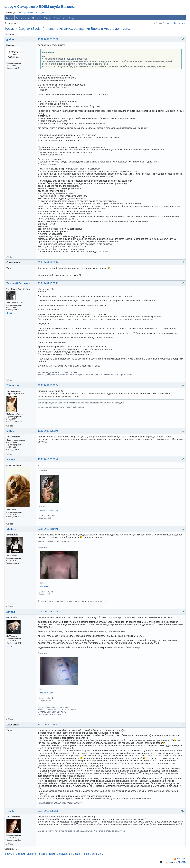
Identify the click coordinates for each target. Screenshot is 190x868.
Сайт (11, 314)
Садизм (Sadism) (32, 29)
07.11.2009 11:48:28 (48, 263)
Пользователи (23, 19)
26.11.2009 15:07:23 (48, 284)
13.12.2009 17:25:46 (48, 431)
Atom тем (181, 859)
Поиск (47, 19)
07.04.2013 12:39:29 (48, 811)
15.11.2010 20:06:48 (48, 460)
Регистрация (60, 19)
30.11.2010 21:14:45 (48, 529)
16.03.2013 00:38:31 (48, 725)
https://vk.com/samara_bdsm (34, 13)
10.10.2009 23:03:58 (48, 40)
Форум (9, 19)
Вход (72, 19)
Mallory (12, 529)
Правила (37, 19)
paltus (10, 431)
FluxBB (181, 863)
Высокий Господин (19, 284)
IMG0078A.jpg (47, 693)
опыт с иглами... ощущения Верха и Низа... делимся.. (89, 29)
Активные (167, 24)
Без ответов (179, 24)
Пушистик (13, 386)
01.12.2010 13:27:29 (48, 612)
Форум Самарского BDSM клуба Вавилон (41, 7)
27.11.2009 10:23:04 (48, 386)
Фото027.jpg (46, 587)
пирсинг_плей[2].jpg (50, 511)
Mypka (11, 612)
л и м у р (12, 460)
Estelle (11, 811)
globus (11, 40)
